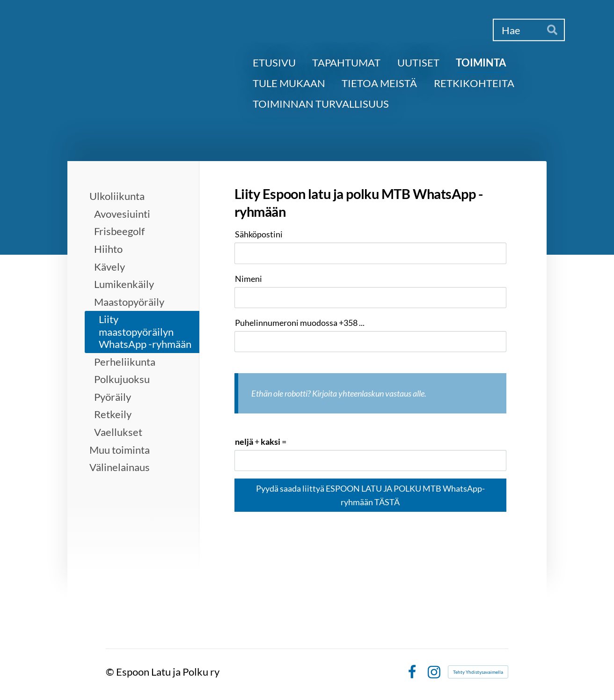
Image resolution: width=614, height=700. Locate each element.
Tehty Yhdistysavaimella (478, 672)
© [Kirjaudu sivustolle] (111, 672)
